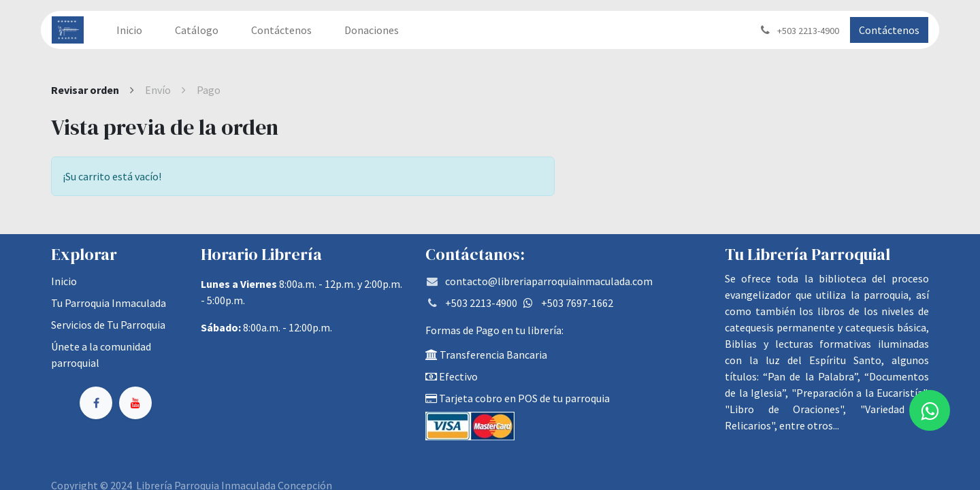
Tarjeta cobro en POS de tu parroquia (518, 398)
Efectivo (452, 376)
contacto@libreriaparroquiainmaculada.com (549, 281)
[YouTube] (135, 403)
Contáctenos (889, 30)
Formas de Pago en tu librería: (494, 330)
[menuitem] (129, 30)
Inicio (64, 281)
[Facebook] (96, 403)
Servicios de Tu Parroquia (108, 325)
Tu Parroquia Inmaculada (109, 303)
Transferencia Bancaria (486, 355)
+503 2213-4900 (481, 303)
